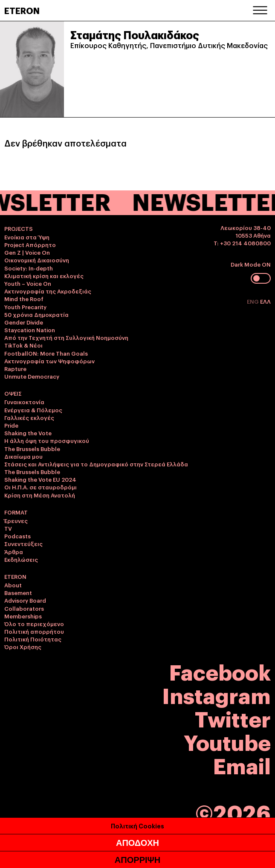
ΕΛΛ (265, 301)
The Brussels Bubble (32, 448)
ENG (253, 301)
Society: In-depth (29, 268)
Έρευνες (16, 520)
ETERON (22, 10)
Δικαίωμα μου (23, 456)
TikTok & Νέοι (23, 345)
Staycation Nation (30, 330)
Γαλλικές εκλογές (29, 417)
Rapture (15, 368)
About (13, 585)
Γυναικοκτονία (24, 402)
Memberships (23, 616)
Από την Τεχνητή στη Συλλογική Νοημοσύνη (66, 337)
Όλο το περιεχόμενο (34, 624)
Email (242, 765)
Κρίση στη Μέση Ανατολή (40, 495)
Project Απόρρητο (30, 244)
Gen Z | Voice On (27, 252)
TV (8, 528)
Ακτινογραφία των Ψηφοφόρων (49, 361)
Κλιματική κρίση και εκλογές (44, 276)
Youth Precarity (25, 307)
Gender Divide (24, 322)
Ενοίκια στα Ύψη (27, 237)
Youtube (227, 741)
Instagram (216, 694)
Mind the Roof (24, 299)
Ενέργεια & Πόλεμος (33, 410)
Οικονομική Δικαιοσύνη (37, 260)
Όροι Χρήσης (23, 647)
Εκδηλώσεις (21, 559)
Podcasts (17, 536)
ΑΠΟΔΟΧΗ (137, 844)
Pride (11, 425)
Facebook (220, 671)
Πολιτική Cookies (137, 826)
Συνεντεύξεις (23, 543)
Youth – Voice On (28, 283)
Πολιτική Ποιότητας (33, 639)
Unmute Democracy (32, 376)
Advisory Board (25, 600)
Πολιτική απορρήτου (34, 631)
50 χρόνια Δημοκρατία (36, 314)
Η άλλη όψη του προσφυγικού (47, 440)
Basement (18, 592)
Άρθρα (14, 552)
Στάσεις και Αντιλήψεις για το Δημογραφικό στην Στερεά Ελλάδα (96, 464)
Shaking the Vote (28, 433)
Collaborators (24, 608)
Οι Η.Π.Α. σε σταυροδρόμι (41, 487)
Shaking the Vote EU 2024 (40, 479)
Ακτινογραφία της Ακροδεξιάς (48, 291)
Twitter (233, 718)
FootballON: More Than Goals (46, 353)
